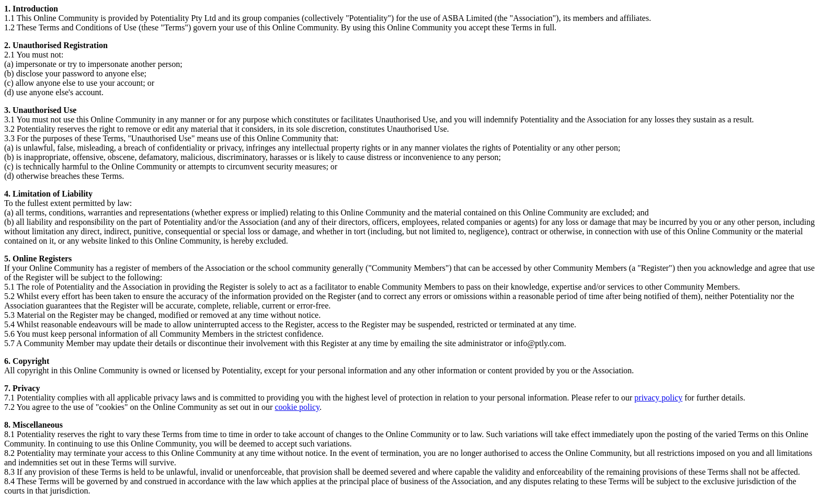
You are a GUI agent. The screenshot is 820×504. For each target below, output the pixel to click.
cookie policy (297, 407)
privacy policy (658, 398)
